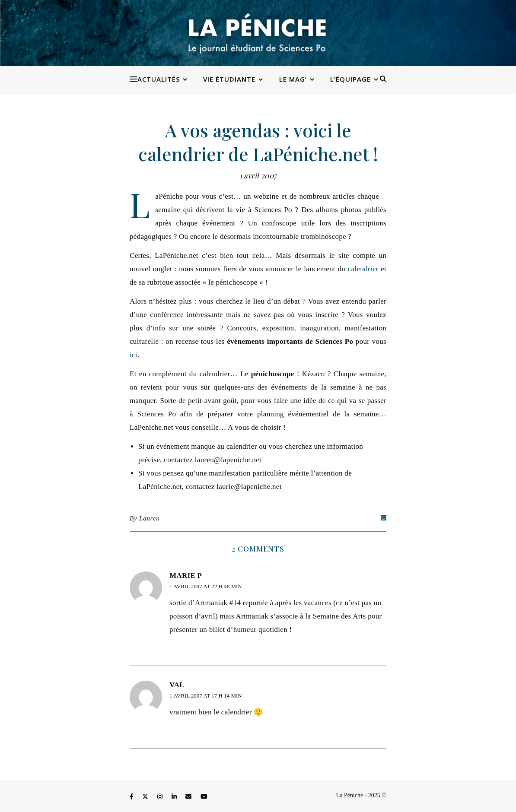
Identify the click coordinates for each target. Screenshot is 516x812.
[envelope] (189, 797)
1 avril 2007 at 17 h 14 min (206, 696)
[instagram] (161, 797)
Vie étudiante (229, 79)
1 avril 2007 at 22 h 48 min (206, 586)
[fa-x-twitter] (146, 797)
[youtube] (204, 797)
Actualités (159, 79)
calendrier (363, 269)
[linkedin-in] (175, 797)
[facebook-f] (132, 797)
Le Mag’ (293, 79)
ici (134, 355)
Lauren (150, 518)
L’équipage (350, 79)
